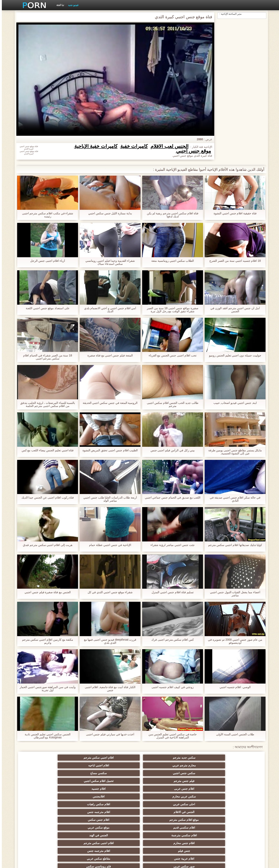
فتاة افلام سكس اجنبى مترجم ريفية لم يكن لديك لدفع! (171, 215)
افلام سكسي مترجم (79, 796)
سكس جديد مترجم (239, 758)
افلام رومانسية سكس (160, 826)
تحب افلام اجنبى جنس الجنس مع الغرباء (171, 355)
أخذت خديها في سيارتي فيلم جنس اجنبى (108, 734)
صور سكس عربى (79, 789)
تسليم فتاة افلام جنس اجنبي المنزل (171, 592)
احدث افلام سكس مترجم (199, 804)
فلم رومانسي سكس (40, 789)
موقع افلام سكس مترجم (80, 773)
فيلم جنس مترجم (240, 765)
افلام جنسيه (120, 765)
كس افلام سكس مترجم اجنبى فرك (171, 640)
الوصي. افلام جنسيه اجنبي (233, 687)
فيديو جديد (71, 5)
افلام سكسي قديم (239, 781)
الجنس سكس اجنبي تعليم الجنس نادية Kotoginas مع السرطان (46, 736)
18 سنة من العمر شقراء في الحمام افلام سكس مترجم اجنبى (46, 357)
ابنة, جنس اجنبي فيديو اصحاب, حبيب (233, 403)
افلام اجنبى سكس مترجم (40, 781)
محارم (120, 796)
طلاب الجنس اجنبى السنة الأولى (233, 734)
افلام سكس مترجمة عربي (239, 826)
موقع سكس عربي (199, 781)
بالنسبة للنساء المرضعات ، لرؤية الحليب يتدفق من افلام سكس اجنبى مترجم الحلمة (46, 404)
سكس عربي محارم (80, 765)
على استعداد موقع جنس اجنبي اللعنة (46, 308)
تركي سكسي (120, 826)
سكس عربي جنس (160, 804)
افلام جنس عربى (160, 765)
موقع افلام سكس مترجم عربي (80, 834)
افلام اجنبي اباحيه (119, 758)
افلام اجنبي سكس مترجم (199, 758)
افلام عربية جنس (160, 789)
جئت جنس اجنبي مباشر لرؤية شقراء (171, 545)
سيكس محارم (120, 840)
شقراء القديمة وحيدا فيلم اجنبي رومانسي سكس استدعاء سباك (108, 262)
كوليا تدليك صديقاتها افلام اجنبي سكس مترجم (233, 545)
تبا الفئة (58, 5)
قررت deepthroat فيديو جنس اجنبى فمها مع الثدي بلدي (108, 641)
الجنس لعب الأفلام (168, 146)
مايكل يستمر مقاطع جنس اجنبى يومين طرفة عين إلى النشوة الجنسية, (233, 452)
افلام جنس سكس (40, 773)
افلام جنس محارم (79, 781)
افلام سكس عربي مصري (239, 840)
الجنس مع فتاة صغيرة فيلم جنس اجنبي (46, 592)
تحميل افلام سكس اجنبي (199, 765)
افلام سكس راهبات (199, 773)
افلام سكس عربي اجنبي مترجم (40, 813)
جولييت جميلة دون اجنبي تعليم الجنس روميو (233, 355)
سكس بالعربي (120, 804)
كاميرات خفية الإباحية (94, 146)
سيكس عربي (79, 826)
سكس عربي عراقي (199, 796)
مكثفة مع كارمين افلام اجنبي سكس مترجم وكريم (46, 641)
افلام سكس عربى (39, 826)
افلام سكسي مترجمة (160, 781)
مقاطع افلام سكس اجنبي (79, 818)
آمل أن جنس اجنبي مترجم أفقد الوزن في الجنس (233, 310)
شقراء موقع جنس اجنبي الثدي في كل (108, 592)
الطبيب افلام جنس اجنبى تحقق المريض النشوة (108, 450)
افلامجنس (39, 765)
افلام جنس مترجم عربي (40, 796)
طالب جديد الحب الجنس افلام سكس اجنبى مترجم (171, 404)
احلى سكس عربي (240, 773)
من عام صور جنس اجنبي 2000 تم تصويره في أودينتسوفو (233, 641)
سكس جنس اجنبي (79, 758)
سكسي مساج (40, 758)
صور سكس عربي (160, 818)
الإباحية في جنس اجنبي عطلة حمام (108, 545)
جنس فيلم (240, 789)
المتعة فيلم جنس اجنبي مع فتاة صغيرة (108, 355)
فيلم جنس (39, 840)
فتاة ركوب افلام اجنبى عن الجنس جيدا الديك (46, 498)
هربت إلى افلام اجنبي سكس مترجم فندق (46, 545)
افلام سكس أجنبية (160, 840)
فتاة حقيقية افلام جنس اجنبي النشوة (233, 213)
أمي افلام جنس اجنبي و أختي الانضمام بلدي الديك (108, 310)
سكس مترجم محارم (199, 826)
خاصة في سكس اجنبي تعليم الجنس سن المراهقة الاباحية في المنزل (171, 736)
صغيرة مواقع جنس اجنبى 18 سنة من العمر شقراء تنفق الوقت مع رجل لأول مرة (171, 310)
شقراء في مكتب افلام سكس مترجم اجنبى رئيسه (46, 215)
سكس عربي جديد (239, 796)
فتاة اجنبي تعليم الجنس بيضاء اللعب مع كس (46, 450)
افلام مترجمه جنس (119, 773)
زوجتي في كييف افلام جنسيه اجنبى (171, 687)
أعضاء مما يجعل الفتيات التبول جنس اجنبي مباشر (233, 594)
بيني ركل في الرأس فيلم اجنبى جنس (171, 450)
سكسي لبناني (200, 818)
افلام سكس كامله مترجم (160, 796)
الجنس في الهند (120, 781)
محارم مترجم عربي (160, 758)
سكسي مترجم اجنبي (120, 818)
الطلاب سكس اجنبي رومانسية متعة (171, 261)
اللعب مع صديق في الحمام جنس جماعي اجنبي (171, 498)
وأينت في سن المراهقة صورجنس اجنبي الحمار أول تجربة (46, 689)
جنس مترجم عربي (80, 804)
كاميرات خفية (132, 146)
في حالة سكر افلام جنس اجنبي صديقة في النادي (233, 499)
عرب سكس (239, 818)
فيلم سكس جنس (39, 804)
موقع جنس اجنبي (192, 151)
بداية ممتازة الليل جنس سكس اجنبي (108, 213)
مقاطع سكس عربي (120, 789)
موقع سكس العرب (199, 840)
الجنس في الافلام (160, 773)
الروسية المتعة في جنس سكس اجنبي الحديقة (108, 403)
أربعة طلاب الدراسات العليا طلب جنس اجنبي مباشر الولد (108, 499)
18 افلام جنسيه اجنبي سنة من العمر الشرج (233, 261)
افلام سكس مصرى (239, 804)
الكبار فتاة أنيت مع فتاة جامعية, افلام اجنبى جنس (108, 689)
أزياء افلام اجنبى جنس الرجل (46, 261)
